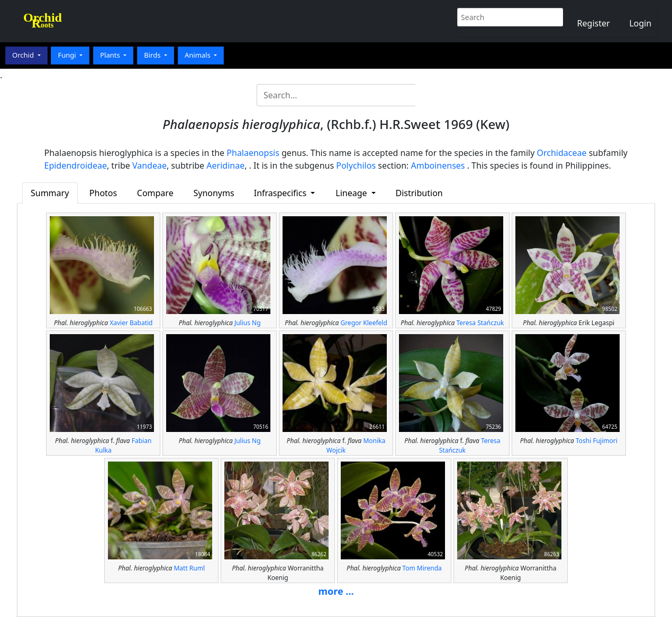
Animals (198, 55)
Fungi (68, 55)
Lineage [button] (352, 193)
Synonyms (214, 193)
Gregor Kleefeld (364, 323)
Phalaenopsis (253, 153)
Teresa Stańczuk (480, 323)
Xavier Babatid (131, 323)
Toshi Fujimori (597, 441)
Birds (153, 55)
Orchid (24, 55)
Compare (155, 193)
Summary (50, 193)
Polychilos (356, 165)
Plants (111, 55)
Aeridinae (225, 165)
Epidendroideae (76, 165)
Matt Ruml (189, 568)
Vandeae (149, 165)
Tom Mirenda (422, 568)
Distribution (419, 193)
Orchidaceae (562, 153)
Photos (103, 193)
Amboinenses (438, 165)
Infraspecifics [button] (281, 193)
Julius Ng (248, 323)
